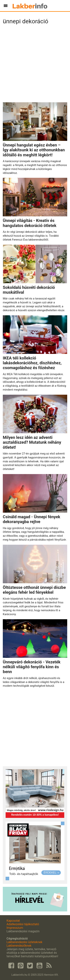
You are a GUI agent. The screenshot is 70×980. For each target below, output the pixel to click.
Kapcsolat (13, 921)
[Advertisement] (35, 65)
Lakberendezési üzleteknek (24, 942)
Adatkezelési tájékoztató (23, 924)
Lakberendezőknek (19, 946)
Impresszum (15, 928)
